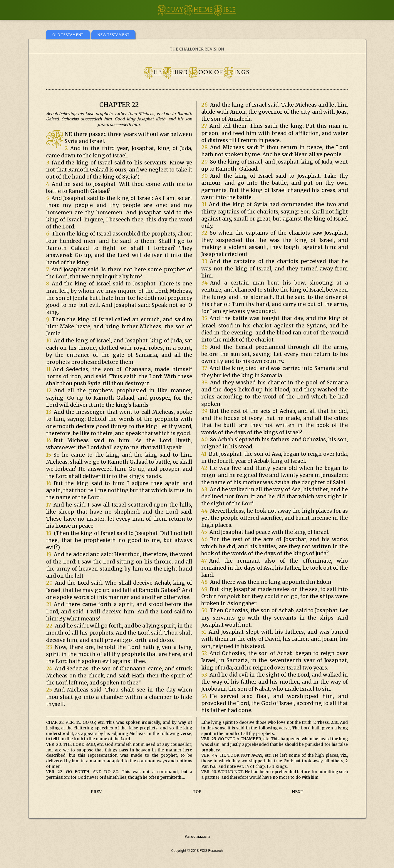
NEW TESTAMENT (113, 35)
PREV (96, 792)
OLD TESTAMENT (68, 35)
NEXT (298, 792)
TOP (197, 792)
